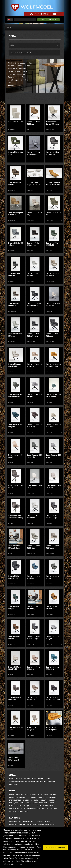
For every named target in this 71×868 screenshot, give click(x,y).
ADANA (12, 794)
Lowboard (52, 824)
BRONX (52, 794)
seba (12, 45)
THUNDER (45, 809)
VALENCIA (13, 811)
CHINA (19, 797)
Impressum (51, 781)
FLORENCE (18, 800)
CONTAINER (32, 797)
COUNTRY (41, 797)
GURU (36, 800)
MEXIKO (51, 803)
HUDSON (52, 800)
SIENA (17, 809)
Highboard (22, 824)
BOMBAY (33, 794)
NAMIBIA (12, 806)
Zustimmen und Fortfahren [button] (55, 847)
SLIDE (23, 809)
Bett (33, 822)
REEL (34, 806)
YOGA (27, 811)
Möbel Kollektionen (16, 779)
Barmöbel (26, 822)
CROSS (48, 797)
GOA (31, 800)
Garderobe (13, 824)
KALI (23, 803)
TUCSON (53, 809)
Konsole (38, 824)
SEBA (51, 806)
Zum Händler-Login (48, 20)
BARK (27, 794)
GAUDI (25, 800)
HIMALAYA (43, 800)
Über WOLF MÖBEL (30, 779)
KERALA (29, 803)
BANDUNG (19, 794)
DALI (54, 797)
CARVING (12, 797)
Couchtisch (40, 822)
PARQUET (27, 806)
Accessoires (13, 822)
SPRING (29, 809)
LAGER (35, 803)
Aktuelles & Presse (44, 779)
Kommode (30, 824)
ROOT (39, 806)
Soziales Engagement (17, 781)
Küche (44, 824)
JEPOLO (17, 803)
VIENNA (20, 811)
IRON (11, 803)
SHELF (11, 809)
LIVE (46, 803)
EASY (11, 800)
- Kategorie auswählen (21, 53)
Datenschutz (14, 784)
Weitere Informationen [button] (13, 864)
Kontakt (43, 781)
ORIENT (20, 806)
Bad (20, 822)
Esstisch (48, 822)
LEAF (41, 803)
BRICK (46, 794)
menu (35, 27)
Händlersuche (30, 781)
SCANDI (45, 806)
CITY (25, 797)
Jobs (37, 781)
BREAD (40, 794)
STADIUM (37, 809)
